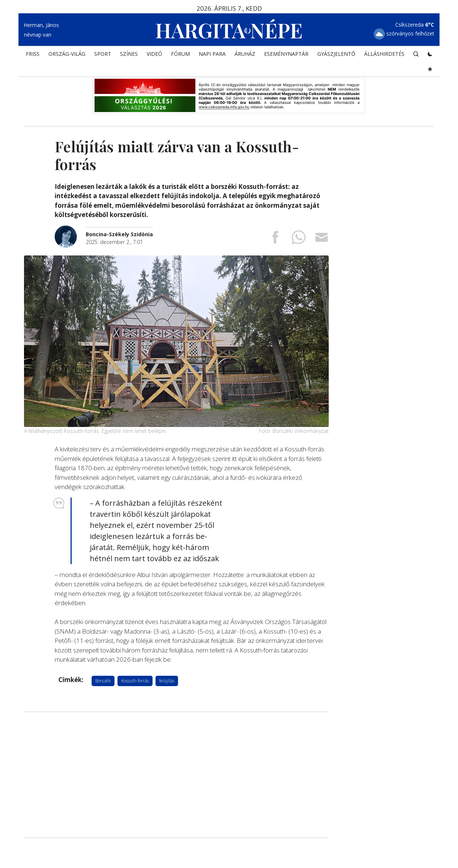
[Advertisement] (176, 775)
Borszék (103, 681)
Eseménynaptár (286, 54)
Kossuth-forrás (135, 681)
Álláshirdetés (384, 54)
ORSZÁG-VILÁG (67, 54)
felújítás (167, 681)
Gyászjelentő (336, 54)
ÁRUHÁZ (245, 54)
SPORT (103, 54)
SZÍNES (129, 54)
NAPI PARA (212, 54)
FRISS (33, 54)
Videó (154, 54)
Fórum (180, 54)
